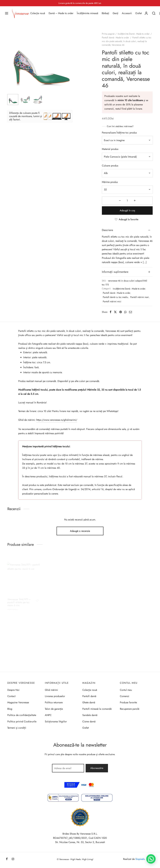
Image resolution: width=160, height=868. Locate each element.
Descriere (107, 230)
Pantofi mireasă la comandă (97, 709)
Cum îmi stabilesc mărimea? (120, 126)
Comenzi (124, 696)
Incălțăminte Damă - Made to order (134, 34)
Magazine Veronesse (18, 702)
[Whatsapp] (125, 312)
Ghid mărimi (51, 690)
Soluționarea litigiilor (56, 721)
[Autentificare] (146, 13)
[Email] (130, 312)
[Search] (154, 13)
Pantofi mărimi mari (140, 297)
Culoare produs (110, 166)
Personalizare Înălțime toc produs (119, 133)
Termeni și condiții (17, 728)
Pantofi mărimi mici (112, 301)
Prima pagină (108, 34)
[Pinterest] (121, 312)
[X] (115, 312)
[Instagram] (13, 859)
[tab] (127, 230)
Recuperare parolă (130, 709)
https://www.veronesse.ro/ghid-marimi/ (57, 420)
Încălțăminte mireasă (87, 13)
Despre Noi (13, 690)
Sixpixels (140, 859)
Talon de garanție (54, 709)
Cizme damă (89, 721)
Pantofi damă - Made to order (115, 38)
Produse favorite (128, 702)
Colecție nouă (38, 13)
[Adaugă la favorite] (127, 220)
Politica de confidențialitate (22, 715)
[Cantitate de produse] (127, 201)
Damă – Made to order (61, 13)
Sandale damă (90, 715)
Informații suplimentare (115, 272)
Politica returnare (54, 702)
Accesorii (127, 13)
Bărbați (105, 13)
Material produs (110, 149)
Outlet (139, 13)
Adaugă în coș (127, 210)
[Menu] (7, 13)
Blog (10, 709)
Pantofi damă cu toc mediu (115, 297)
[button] (151, 859)
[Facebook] (111, 312)
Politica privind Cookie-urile (22, 721)
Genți (115, 13)
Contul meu (126, 690)
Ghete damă (89, 702)
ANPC (48, 715)
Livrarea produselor (55, 696)
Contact (11, 696)
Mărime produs (110, 182)
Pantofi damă (89, 696)
